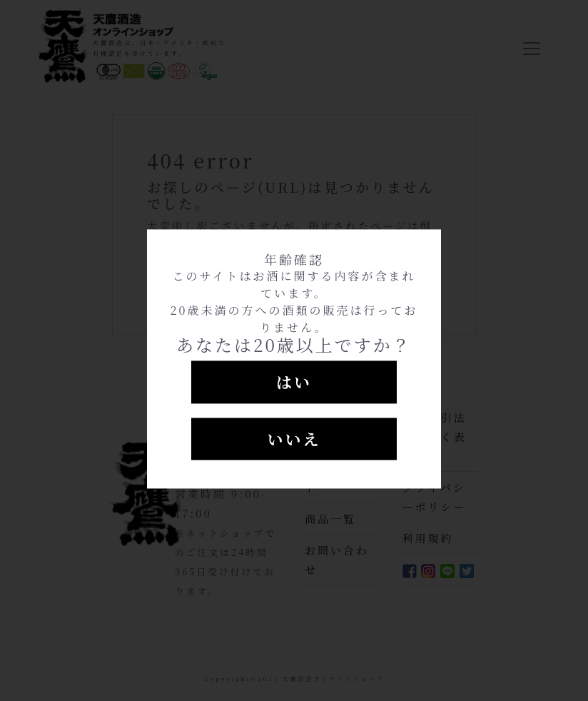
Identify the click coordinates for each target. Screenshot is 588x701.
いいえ (294, 439)
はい (294, 382)
